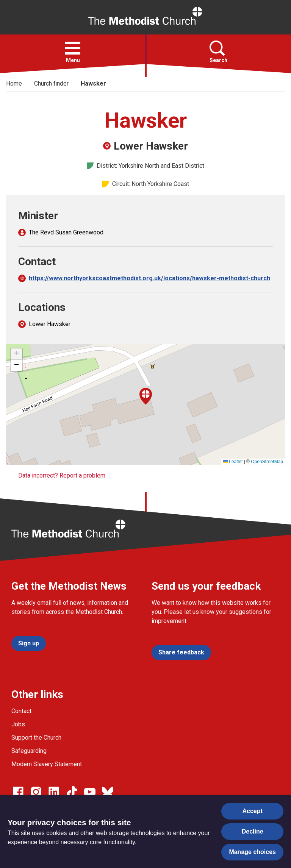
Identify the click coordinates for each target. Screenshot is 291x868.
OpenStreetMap (267, 462)
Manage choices (252, 852)
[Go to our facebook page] (18, 792)
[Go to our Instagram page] (36, 792)
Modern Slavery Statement (47, 764)
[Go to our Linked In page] (54, 792)
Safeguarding (29, 751)
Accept (253, 811)
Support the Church (36, 738)
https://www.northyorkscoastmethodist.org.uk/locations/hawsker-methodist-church (149, 278)
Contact (21, 711)
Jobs (18, 724)
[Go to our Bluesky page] (108, 792)
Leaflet (233, 462)
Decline (253, 831)
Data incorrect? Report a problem (62, 475)
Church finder (51, 84)
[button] (73, 48)
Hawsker (93, 84)
